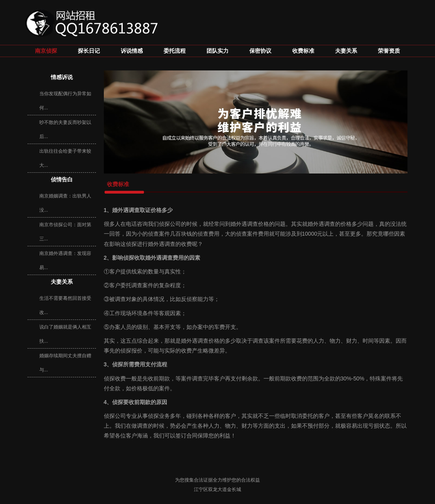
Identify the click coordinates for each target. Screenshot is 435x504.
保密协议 (260, 51)
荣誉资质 (389, 51)
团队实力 (217, 51)
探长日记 (89, 51)
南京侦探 (46, 51)
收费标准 (303, 51)
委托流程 (175, 51)
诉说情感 (132, 51)
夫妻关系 (346, 51)
